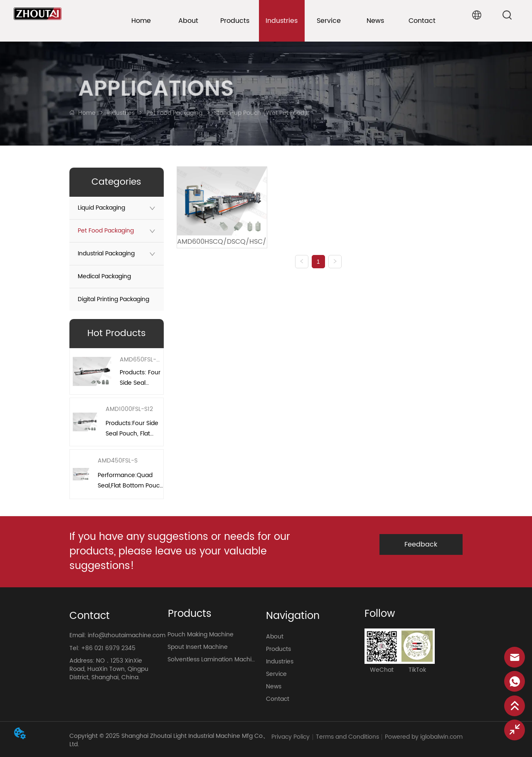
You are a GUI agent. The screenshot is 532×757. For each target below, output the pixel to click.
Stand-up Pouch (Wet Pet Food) (260, 113)
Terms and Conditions (347, 737)
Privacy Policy (291, 737)
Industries (121, 113)
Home (87, 113)
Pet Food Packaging (174, 113)
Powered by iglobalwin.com (424, 737)
